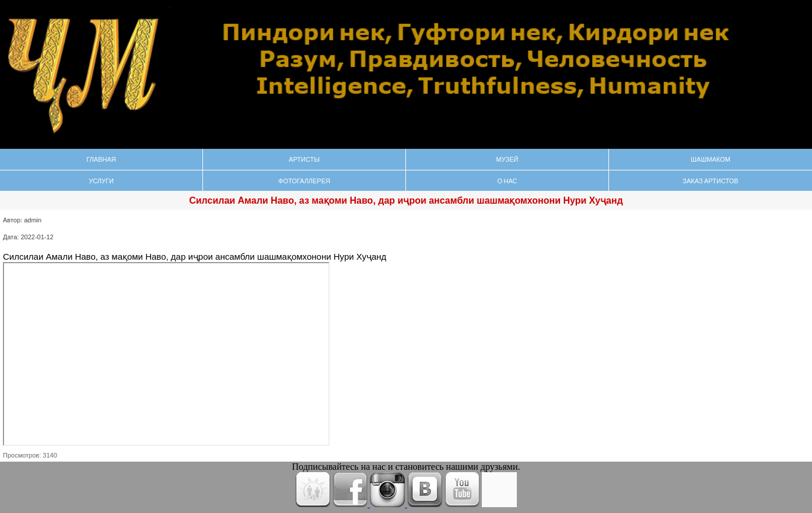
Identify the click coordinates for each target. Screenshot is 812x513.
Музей (508, 159)
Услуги (101, 181)
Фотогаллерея (304, 181)
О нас (507, 181)
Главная (101, 159)
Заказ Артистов (710, 181)
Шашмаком (710, 159)
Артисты (304, 159)
